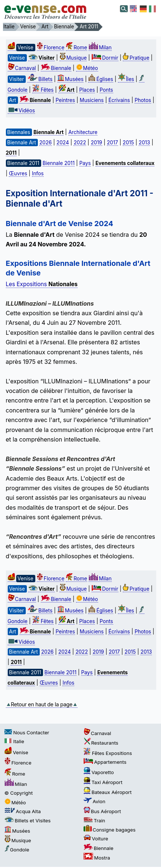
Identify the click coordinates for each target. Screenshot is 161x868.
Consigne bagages (110, 830)
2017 (112, 143)
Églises (101, 79)
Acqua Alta (23, 811)
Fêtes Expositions (108, 753)
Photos (143, 100)
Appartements (105, 762)
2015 (128, 143)
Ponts (106, 90)
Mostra (97, 858)
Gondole (17, 850)
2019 (96, 143)
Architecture (83, 132)
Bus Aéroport (102, 811)
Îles (126, 79)
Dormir (105, 58)
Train (94, 820)
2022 (80, 143)
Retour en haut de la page (42, 704)
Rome (76, 48)
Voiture (96, 839)
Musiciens (92, 100)
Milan (100, 48)
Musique (73, 58)
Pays (85, 163)
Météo (87, 68)
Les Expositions (42, 284)
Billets (40, 79)
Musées (71, 79)
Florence (51, 48)
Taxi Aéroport (103, 782)
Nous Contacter (27, 732)
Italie (14, 741)
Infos (38, 173)
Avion (94, 801)
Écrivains (119, 100)
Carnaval (22, 68)
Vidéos (21, 110)
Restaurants (101, 743)
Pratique (136, 58)
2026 (46, 143)
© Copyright (19, 793)
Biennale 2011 (59, 163)
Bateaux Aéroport (108, 792)
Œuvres (18, 173)
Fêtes (43, 90)
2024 (63, 143)
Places (87, 90)
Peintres (65, 100)
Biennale (56, 68)
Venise (16, 752)
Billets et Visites (28, 820)
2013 (144, 143)
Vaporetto (99, 772)
